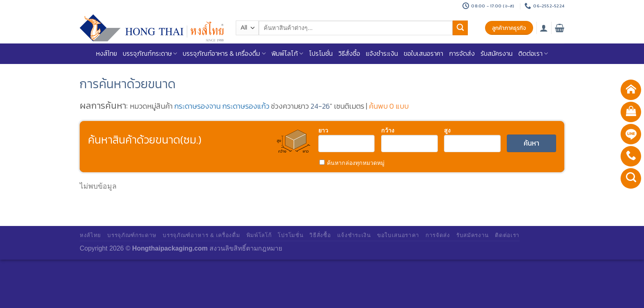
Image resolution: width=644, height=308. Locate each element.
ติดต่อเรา (533, 54)
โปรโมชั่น (321, 54)
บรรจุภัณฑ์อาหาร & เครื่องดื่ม (224, 54)
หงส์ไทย (107, 54)
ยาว (323, 130)
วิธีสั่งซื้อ (349, 54)
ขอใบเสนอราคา (423, 54)
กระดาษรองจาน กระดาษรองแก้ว (222, 106)
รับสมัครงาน (497, 54)
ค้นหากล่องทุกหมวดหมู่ (352, 163)
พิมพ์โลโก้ (287, 54)
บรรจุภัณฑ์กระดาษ (150, 54)
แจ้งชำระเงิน (382, 54)
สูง (447, 130)
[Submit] (460, 28)
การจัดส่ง (462, 54)
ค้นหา (531, 143)
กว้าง (388, 130)
